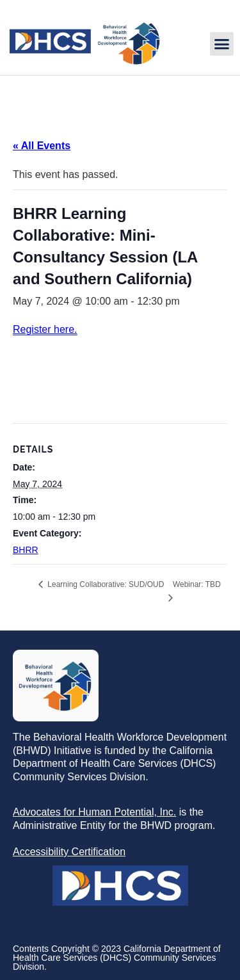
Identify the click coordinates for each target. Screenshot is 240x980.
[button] (222, 44)
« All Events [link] (42, 146)
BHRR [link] (26, 550)
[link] (84, 62)
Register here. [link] (45, 329)
